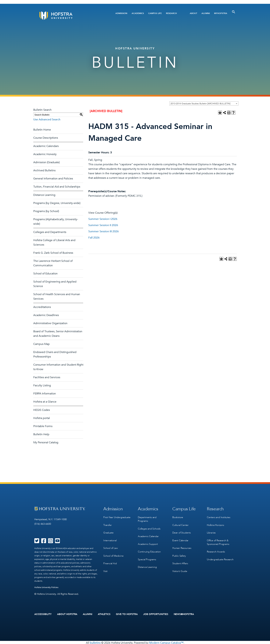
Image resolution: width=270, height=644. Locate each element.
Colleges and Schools (149, 527)
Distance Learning (44, 195)
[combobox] (204, 103)
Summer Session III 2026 (104, 231)
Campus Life (155, 13)
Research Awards (216, 548)
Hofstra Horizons (215, 524)
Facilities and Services (47, 377)
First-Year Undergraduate (117, 516)
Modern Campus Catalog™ (166, 642)
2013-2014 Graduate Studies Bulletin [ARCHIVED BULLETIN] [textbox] (200, 104)
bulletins (95, 642)
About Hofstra (67, 614)
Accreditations (42, 307)
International (110, 538)
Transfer (107, 524)
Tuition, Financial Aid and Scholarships (57, 187)
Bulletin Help (41, 434)
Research (171, 13)
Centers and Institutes (219, 516)
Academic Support (148, 541)
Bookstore (178, 516)
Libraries (211, 531)
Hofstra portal (42, 418)
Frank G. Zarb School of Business (53, 253)
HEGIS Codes (42, 410)
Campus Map (41, 344)
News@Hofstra (184, 614)
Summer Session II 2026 (103, 225)
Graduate (108, 531)
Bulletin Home (42, 130)
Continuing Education (149, 548)
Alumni (206, 13)
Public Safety (179, 552)
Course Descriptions (46, 138)
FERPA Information (45, 394)
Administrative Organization (50, 323)
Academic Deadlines (46, 315)
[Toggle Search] (234, 12)
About (193, 13)
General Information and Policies (53, 179)
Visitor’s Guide (180, 566)
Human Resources (182, 545)
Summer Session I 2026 (103, 219)
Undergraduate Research (220, 555)
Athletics (104, 614)
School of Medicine (113, 552)
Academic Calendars (46, 146)
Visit (105, 566)
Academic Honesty (45, 154)
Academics (138, 13)
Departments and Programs (147, 518)
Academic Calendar (148, 534)
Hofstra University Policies (46, 587)
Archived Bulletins (44, 170)
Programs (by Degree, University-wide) (57, 203)
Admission (121, 13)
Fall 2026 (94, 238)
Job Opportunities (156, 614)
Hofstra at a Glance (45, 402)
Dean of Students (182, 531)
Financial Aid (110, 559)
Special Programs (147, 555)
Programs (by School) (46, 211)
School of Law (111, 545)
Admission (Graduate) (46, 162)
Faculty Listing (42, 385)
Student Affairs (180, 559)
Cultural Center (180, 524)
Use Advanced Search (47, 120)
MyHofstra (221, 13)
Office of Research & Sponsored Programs (218, 540)
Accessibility (43, 614)
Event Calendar (180, 538)
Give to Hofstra (127, 614)
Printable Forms (43, 426)
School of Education (45, 274)
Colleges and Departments (50, 232)
